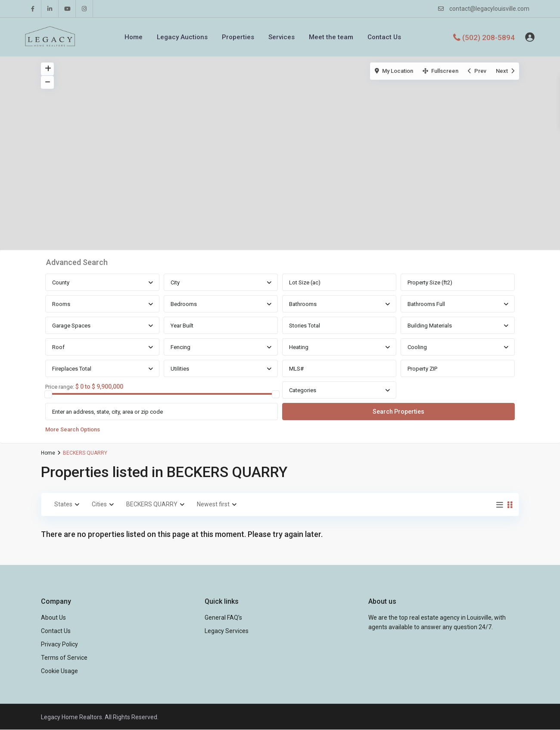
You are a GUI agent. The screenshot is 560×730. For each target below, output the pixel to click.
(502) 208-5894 (488, 37)
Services (282, 37)
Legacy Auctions (182, 37)
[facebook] (33, 9)
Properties (238, 37)
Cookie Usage (59, 671)
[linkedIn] (50, 9)
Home (134, 37)
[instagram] (84, 9)
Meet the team (331, 37)
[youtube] (67, 9)
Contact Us (384, 37)
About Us (53, 618)
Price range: (60, 387)
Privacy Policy (59, 644)
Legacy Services (227, 631)
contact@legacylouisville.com (489, 9)
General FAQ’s (223, 618)
